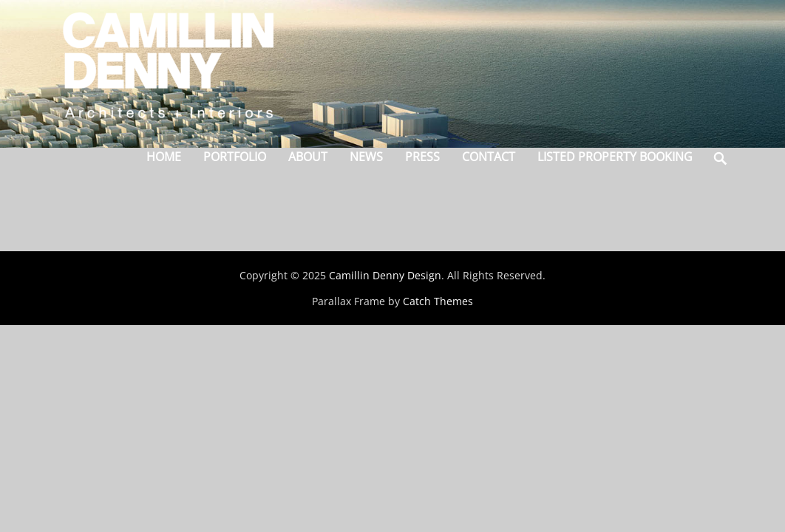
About (308, 157)
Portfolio (235, 157)
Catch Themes (438, 301)
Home (164, 157)
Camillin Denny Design (385, 275)
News (366, 157)
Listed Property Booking (615, 157)
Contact (489, 157)
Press (422, 157)
